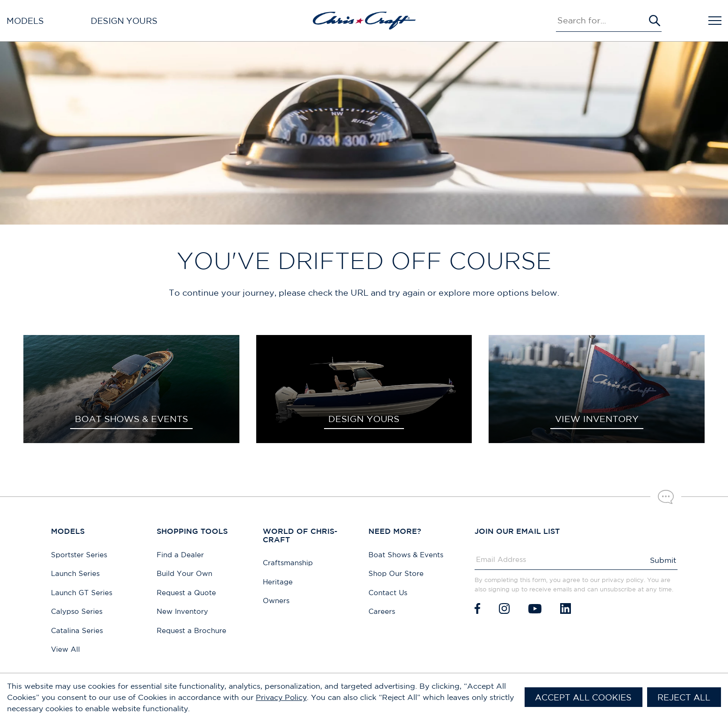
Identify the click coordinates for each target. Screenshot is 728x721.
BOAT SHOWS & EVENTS (131, 419)
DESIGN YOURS (364, 419)
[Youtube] (535, 608)
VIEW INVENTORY (597, 419)
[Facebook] (477, 608)
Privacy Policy (281, 697)
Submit (663, 560)
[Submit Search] (655, 21)
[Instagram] (504, 608)
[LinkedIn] (566, 608)
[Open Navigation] (715, 21)
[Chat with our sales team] (666, 497)
